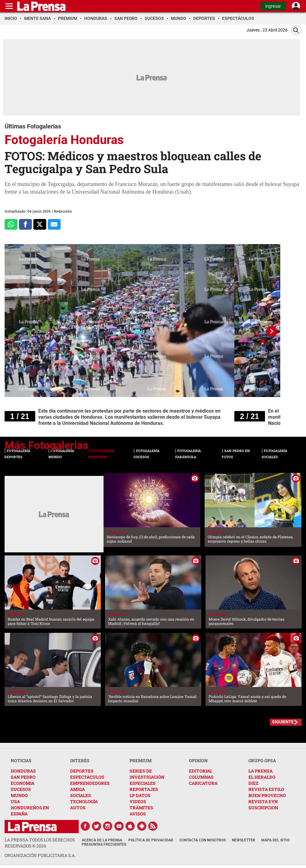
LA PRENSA (261, 771)
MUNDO (19, 795)
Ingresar (273, 6)
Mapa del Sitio (275, 840)
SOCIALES (81, 795)
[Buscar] (296, 30)
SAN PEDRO (23, 777)
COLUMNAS (201, 777)
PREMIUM (141, 760)
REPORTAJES (144, 789)
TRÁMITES (141, 808)
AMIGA (77, 789)
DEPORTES (82, 771)
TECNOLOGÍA (84, 801)
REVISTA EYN (263, 801)
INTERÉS (80, 760)
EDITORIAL (201, 771)
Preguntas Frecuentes (104, 844)
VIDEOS (138, 801)
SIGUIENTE (283, 722)
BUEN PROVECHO (267, 795)
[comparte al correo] (54, 224)
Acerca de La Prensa (102, 840)
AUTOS (78, 808)
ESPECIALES (143, 783)
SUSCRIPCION (263, 808)
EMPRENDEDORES (90, 783)
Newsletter (244, 840)
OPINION (198, 760)
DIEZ (253, 783)
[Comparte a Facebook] (25, 224)
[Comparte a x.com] (40, 224)
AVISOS (138, 814)
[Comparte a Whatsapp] (11, 224)
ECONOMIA (23, 783)
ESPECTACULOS (87, 777)
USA (15, 801)
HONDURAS (23, 771)
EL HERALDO (262, 777)
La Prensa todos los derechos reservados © (40, 843)
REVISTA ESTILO (266, 789)
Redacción (63, 211)
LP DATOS (140, 795)
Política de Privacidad (151, 840)
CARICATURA (203, 783)
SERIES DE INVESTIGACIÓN (147, 774)
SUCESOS (21, 789)
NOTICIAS (21, 760)
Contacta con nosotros (203, 840)
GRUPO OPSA (262, 760)
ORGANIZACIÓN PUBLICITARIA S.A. (40, 855)
